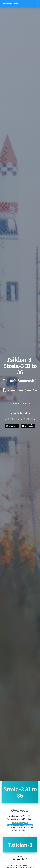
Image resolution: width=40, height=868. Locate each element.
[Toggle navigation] (36, 4)
